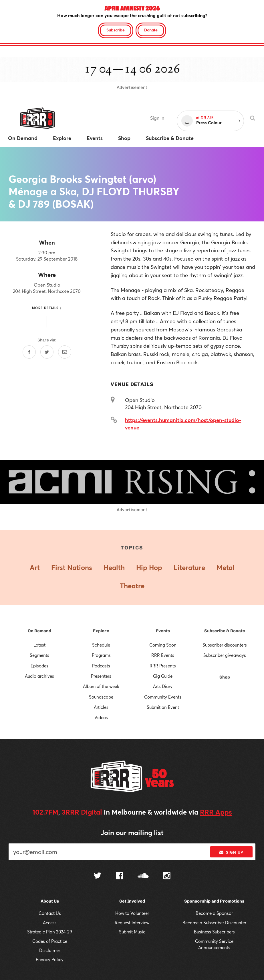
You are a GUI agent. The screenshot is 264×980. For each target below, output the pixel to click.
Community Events (163, 697)
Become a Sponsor (214, 913)
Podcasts (101, 666)
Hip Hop (149, 567)
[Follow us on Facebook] (120, 876)
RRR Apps (216, 812)
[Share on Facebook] (29, 352)
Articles (101, 707)
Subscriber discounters (225, 645)
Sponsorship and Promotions (214, 901)
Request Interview (132, 923)
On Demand (39, 631)
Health (114, 567)
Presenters (101, 676)
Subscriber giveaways (225, 655)
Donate (151, 30)
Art (35, 567)
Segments (39, 655)
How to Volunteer (132, 913)
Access (50, 923)
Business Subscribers (214, 932)
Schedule (101, 645)
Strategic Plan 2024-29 (50, 932)
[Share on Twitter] (47, 352)
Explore (101, 631)
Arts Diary (163, 686)
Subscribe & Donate (225, 631)
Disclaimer (50, 950)
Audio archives (39, 676)
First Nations (72, 567)
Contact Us (50, 913)
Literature (189, 567)
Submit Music (132, 932)
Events (163, 631)
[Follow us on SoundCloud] (143, 876)
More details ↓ (47, 308)
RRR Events (163, 655)
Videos (101, 717)
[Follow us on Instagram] (167, 876)
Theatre (132, 586)
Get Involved (132, 901)
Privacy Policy (50, 959)
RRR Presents (163, 666)
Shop (225, 677)
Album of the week (101, 686)
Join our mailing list (132, 833)
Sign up (231, 852)
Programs (101, 655)
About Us (50, 901)
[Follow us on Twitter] (98, 876)
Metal (226, 567)
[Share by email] (65, 352)
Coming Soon (163, 645)
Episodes (39, 666)
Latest (39, 645)
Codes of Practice (50, 941)
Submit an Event (163, 707)
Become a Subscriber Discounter (214, 923)
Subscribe (116, 30)
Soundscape (101, 697)
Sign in (157, 118)
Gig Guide (163, 676)
